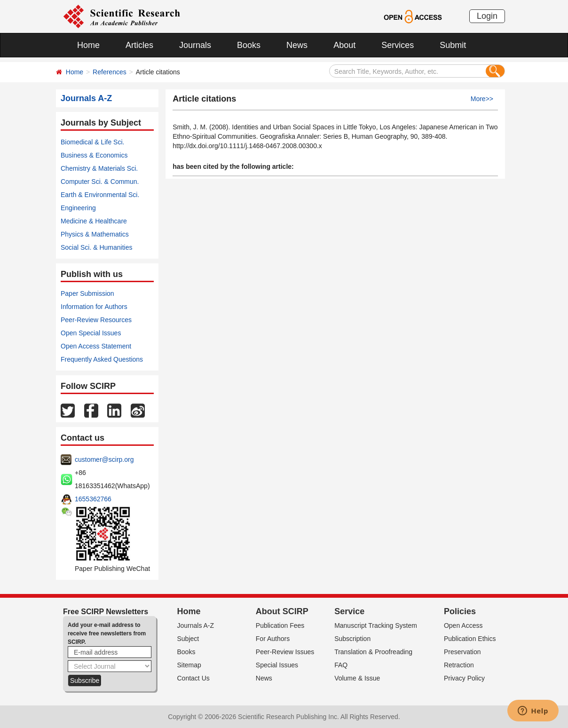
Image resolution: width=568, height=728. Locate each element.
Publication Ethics (470, 639)
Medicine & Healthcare (94, 221)
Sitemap (189, 665)
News (297, 45)
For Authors (273, 639)
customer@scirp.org (104, 459)
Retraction (459, 665)
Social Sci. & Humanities (97, 247)
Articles (139, 45)
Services (398, 45)
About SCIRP (282, 611)
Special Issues (277, 665)
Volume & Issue (357, 678)
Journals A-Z (196, 625)
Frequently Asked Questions (102, 359)
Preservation (462, 652)
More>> (482, 99)
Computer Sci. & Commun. (100, 182)
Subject (188, 639)
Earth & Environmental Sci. (100, 195)
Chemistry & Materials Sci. (99, 168)
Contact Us (193, 678)
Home (88, 45)
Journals (195, 45)
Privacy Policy (464, 678)
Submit (453, 45)
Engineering (78, 208)
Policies (460, 611)
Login (487, 16)
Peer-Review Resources (96, 320)
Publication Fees (280, 625)
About (344, 45)
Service (349, 611)
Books (249, 45)
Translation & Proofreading (373, 652)
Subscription (352, 639)
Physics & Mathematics (95, 234)
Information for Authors (94, 307)
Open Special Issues (91, 333)
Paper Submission (87, 293)
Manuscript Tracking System (376, 625)
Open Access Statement (96, 346)
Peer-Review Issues (285, 652)
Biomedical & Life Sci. (92, 142)
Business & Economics (94, 155)
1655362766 (93, 499)
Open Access (463, 625)
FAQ (341, 665)
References (110, 72)
